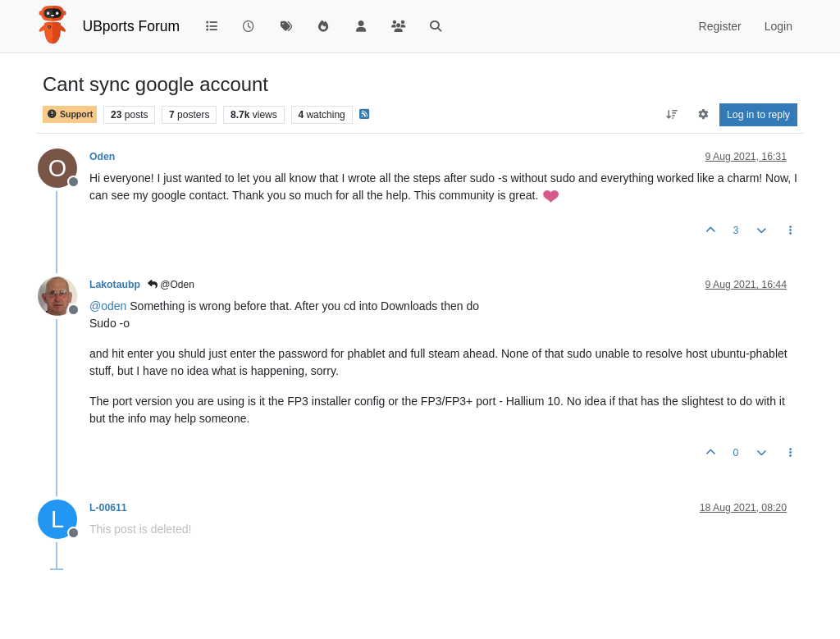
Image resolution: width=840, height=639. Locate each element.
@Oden (171, 285)
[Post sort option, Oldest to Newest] (672, 115)
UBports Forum (132, 26)
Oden (102, 157)
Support (70, 114)
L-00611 (108, 508)
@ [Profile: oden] (108, 306)
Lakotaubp (115, 285)
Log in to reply (758, 115)
